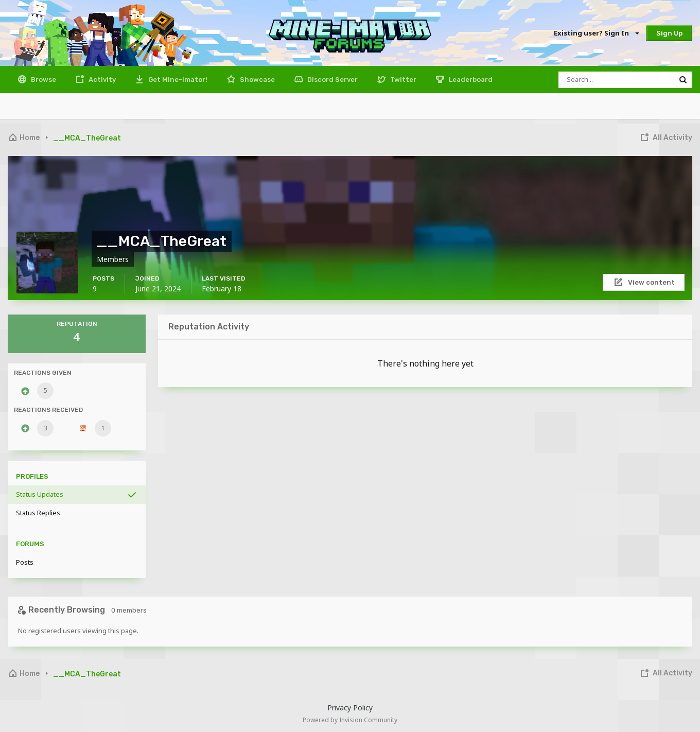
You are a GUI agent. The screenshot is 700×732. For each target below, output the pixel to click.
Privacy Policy (350, 708)
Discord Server (332, 80)
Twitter (402, 80)
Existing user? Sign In (596, 33)
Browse (43, 80)
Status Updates (40, 494)
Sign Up (669, 33)
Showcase (257, 80)
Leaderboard (470, 80)
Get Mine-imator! (177, 80)
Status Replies (38, 513)
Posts (25, 562)
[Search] (616, 80)
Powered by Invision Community (350, 720)
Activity (101, 80)
